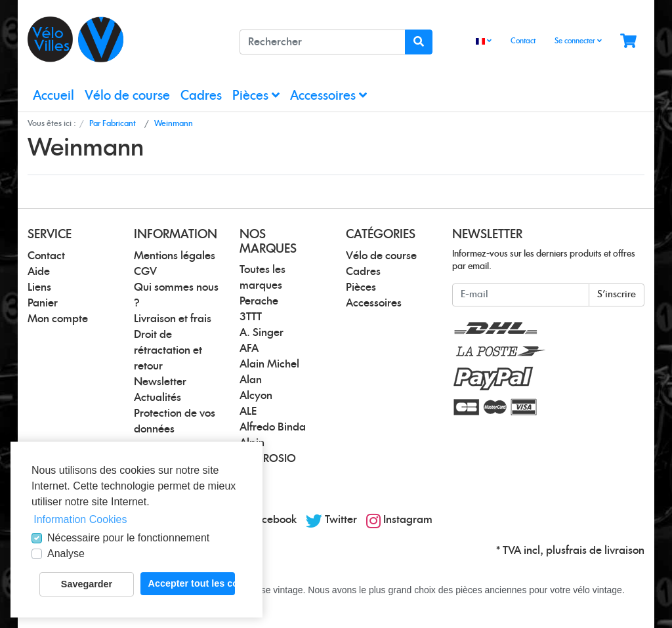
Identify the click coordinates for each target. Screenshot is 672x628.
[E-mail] (521, 295)
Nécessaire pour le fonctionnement (128, 538)
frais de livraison (605, 551)
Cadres (201, 96)
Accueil (53, 96)
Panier (43, 303)
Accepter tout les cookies (192, 583)
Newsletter (160, 382)
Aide (39, 272)
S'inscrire (617, 295)
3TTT (251, 317)
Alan (251, 380)
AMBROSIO (268, 459)
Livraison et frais (173, 319)
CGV (145, 272)
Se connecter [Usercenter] (578, 41)
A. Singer (262, 333)
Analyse (66, 554)
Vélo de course (127, 96)
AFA (249, 348)
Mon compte (58, 319)
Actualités (157, 398)
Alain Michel (269, 364)
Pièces (256, 95)
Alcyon (256, 396)
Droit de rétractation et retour (168, 350)
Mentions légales (175, 256)
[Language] (484, 42)
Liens (39, 287)
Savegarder (87, 584)
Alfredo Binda (273, 427)
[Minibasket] (628, 42)
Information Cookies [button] (80, 519)
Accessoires (328, 95)
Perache (259, 301)
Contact (523, 41)
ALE (248, 411)
